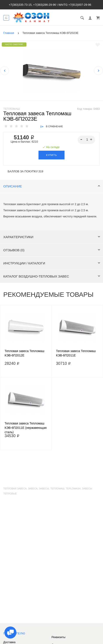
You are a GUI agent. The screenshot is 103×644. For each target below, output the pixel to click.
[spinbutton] (86, 140)
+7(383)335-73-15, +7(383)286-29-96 (32, 5)
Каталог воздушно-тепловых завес (52, 276)
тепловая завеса (15, 489)
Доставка (9, 642)
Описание (52, 186)
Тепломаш (12, 109)
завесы (44, 489)
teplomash (73, 489)
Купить (51, 155)
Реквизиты (59, 637)
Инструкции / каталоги (52, 263)
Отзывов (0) (52, 250)
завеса (33, 489)
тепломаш (57, 489)
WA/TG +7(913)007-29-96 (75, 5)
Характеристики (52, 237)
